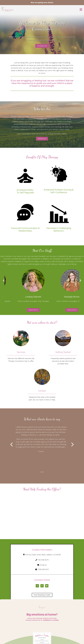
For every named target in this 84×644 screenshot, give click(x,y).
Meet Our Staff (42, 251)
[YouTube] (47, 586)
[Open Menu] (81, 10)
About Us (42, 139)
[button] (12, 445)
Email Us (42, 565)
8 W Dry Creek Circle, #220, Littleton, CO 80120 (42, 555)
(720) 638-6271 (42, 569)
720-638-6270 (42, 560)
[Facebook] (37, 586)
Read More (23, 310)
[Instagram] (42, 586)
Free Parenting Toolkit (42, 595)
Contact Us (42, 46)
